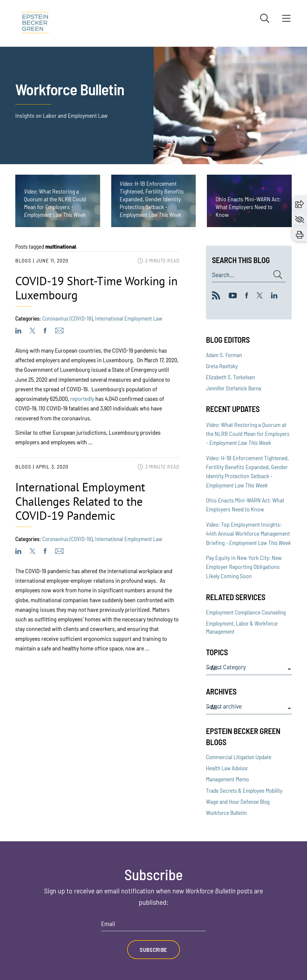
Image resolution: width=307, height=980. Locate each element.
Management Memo (227, 779)
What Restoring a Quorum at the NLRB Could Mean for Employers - (248, 434)
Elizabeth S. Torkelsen (230, 377)
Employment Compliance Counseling (246, 612)
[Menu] (286, 20)
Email (108, 924)
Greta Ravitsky (222, 366)
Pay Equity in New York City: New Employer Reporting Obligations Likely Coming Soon (244, 567)
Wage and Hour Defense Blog (238, 802)
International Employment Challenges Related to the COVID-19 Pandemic (80, 501)
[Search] (265, 18)
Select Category (226, 667)
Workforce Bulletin (226, 813)
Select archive (224, 706)
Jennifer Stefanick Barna (234, 388)
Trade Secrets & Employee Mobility (244, 791)
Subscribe (153, 950)
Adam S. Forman (224, 355)
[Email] (153, 926)
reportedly (82, 398)
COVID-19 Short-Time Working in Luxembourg (96, 288)
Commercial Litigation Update (239, 757)
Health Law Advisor (227, 768)
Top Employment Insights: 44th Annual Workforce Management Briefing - (248, 533)
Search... (223, 275)
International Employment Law (129, 318)
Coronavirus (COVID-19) (67, 318)
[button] (300, 204)
